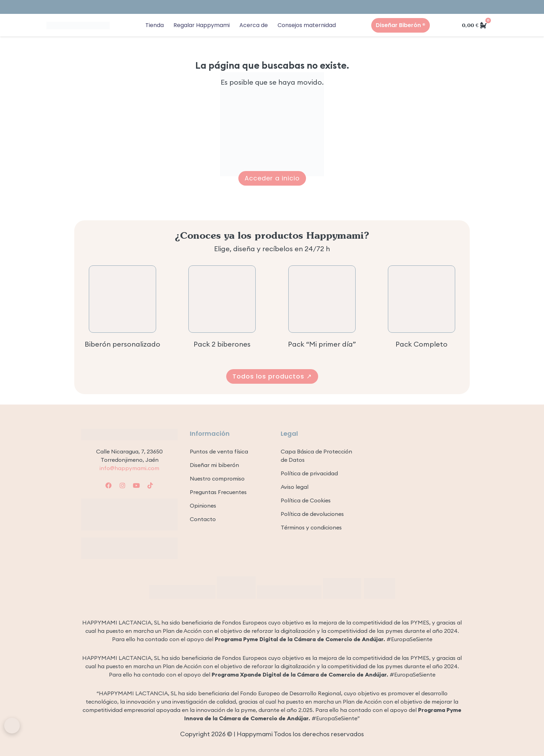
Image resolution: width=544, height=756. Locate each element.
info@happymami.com (129, 468)
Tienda (155, 25)
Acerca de (254, 25)
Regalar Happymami (202, 25)
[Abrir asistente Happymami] (12, 726)
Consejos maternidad (307, 25)
